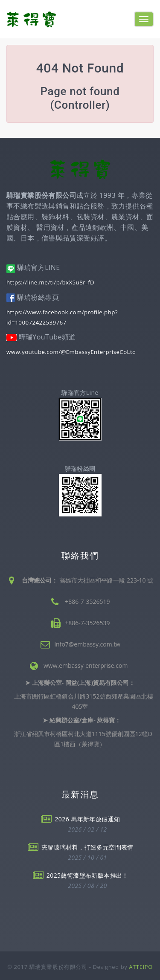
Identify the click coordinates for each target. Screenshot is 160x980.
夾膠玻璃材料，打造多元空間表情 (87, 847)
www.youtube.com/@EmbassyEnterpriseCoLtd (71, 352)
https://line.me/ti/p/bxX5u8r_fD (50, 282)
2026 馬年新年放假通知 (87, 819)
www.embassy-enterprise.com (86, 665)
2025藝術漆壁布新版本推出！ (87, 875)
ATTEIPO (141, 967)
